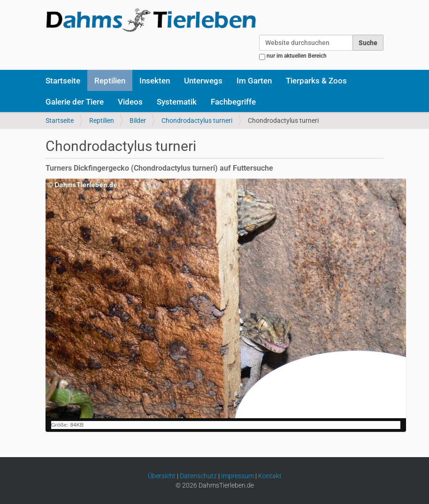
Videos (130, 102)
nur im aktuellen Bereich (297, 56)
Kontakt (270, 476)
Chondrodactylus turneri (197, 120)
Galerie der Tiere (75, 102)
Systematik (177, 102)
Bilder (138, 120)
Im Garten (254, 81)
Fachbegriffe (233, 102)
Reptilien (110, 81)
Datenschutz (198, 476)
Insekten (155, 81)
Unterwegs (203, 81)
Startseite (63, 81)
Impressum (237, 476)
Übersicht (162, 476)
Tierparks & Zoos (316, 81)
